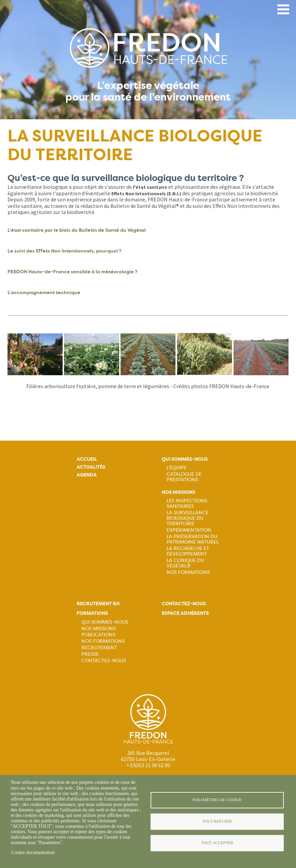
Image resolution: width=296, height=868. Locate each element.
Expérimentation (189, 530)
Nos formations (103, 641)
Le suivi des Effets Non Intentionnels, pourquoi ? (65, 251)
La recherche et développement (188, 551)
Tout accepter (217, 843)
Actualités (91, 467)
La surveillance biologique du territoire (188, 518)
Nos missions (178, 492)
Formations (92, 613)
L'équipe (177, 468)
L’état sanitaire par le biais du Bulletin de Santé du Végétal (77, 230)
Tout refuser (217, 821)
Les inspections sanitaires (187, 503)
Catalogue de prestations (184, 477)
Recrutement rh (98, 604)
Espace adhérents (185, 613)
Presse (90, 654)
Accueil (87, 459)
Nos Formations (188, 572)
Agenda (87, 475)
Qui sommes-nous (185, 459)
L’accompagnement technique (44, 293)
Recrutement (99, 648)
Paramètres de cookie (217, 800)
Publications (98, 635)
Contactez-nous (104, 660)
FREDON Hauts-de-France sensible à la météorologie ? (73, 272)
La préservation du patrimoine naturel (193, 539)
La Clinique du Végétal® (185, 563)
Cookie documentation (33, 852)
